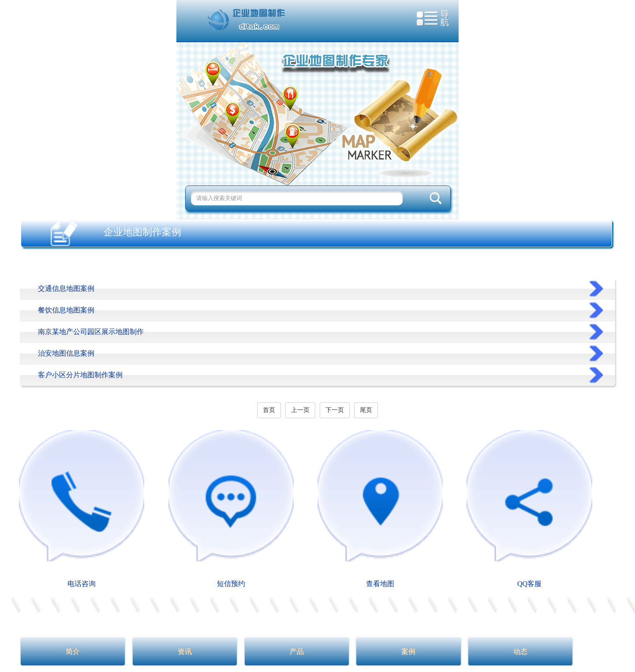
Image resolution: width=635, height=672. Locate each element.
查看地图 (380, 509)
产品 (297, 652)
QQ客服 (529, 509)
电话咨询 (82, 509)
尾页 (366, 410)
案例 (408, 652)
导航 (433, 20)
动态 (520, 652)
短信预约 (231, 509)
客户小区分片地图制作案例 (80, 375)
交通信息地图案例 (66, 288)
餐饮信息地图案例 (66, 310)
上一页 (300, 410)
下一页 (335, 410)
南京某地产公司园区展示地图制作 (91, 332)
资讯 (185, 652)
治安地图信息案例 (66, 353)
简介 (73, 652)
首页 (269, 410)
